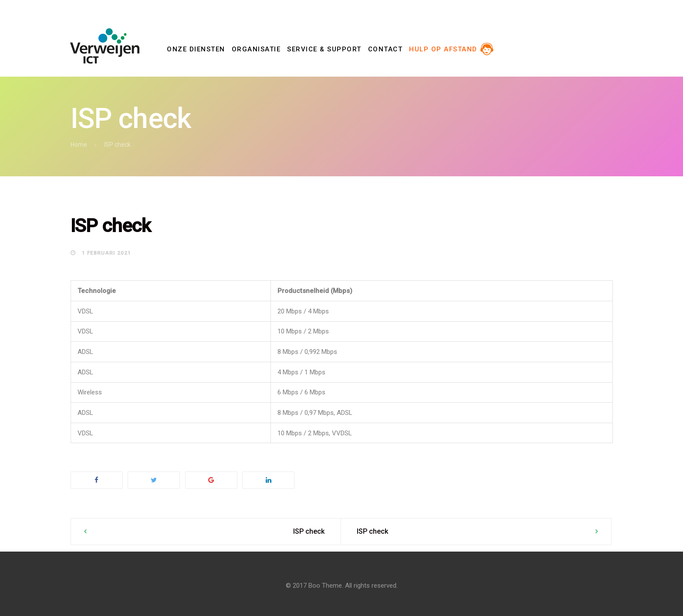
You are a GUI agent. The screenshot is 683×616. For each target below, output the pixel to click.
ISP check (309, 531)
